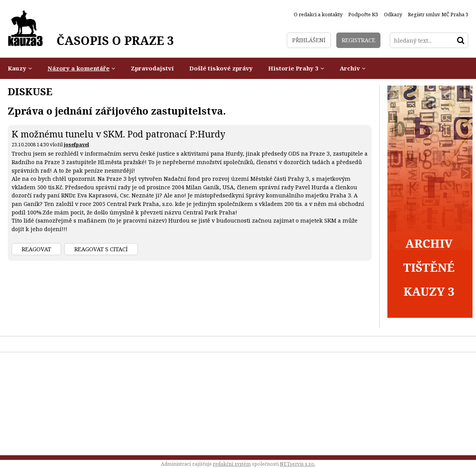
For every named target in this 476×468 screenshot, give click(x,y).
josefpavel (76, 145)
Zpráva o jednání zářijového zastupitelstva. (117, 111)
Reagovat (36, 249)
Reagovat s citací (101, 249)
